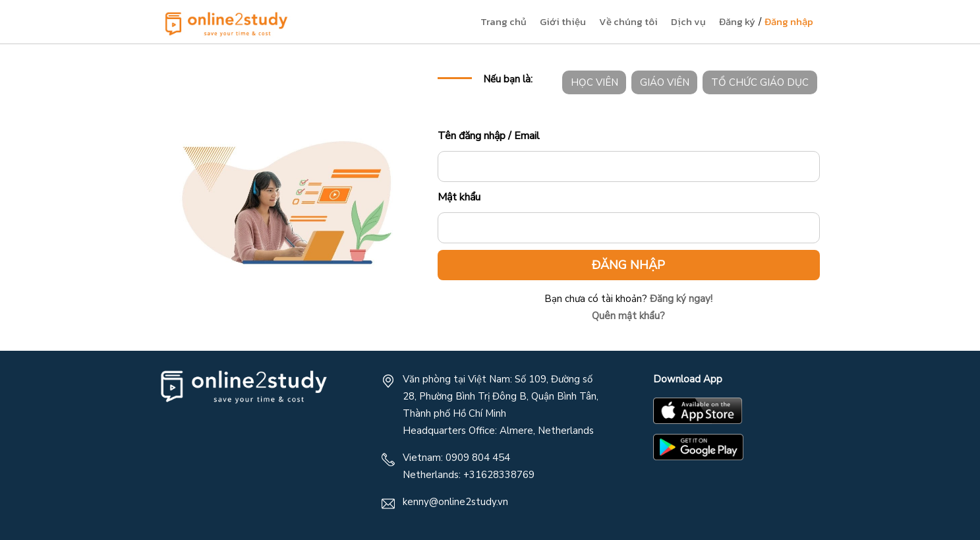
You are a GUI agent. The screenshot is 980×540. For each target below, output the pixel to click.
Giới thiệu (563, 21)
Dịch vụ (688, 21)
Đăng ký (737, 21)
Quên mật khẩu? (628, 316)
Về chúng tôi (628, 21)
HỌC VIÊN (594, 82)
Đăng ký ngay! (680, 299)
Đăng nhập (789, 21)
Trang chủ (504, 21)
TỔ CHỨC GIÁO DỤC (760, 82)
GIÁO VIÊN (665, 82)
